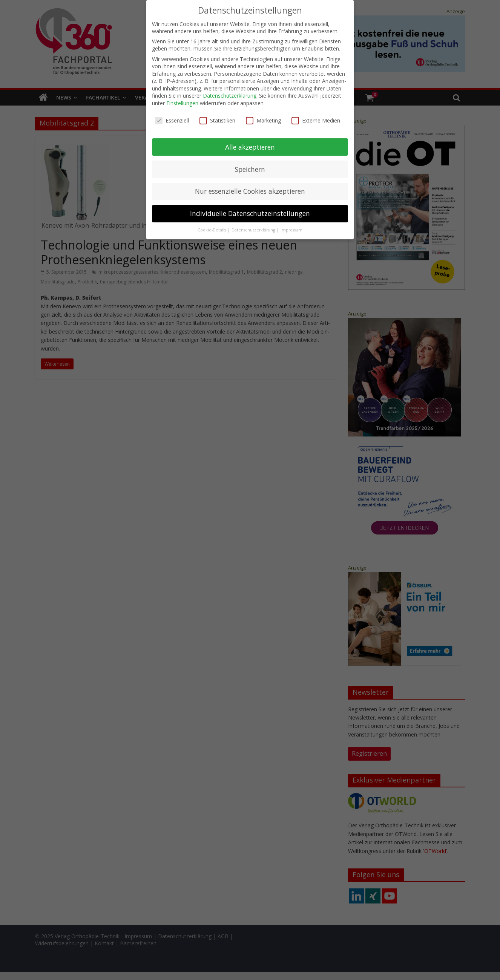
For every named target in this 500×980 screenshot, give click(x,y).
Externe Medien (316, 117)
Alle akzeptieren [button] (250, 144)
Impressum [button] (291, 227)
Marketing (263, 117)
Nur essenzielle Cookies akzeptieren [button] (250, 188)
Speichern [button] (250, 166)
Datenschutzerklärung (230, 93)
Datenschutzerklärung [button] (254, 227)
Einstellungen (182, 100)
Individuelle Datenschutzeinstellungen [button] (250, 210)
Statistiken (217, 117)
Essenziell (172, 117)
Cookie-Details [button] (212, 227)
